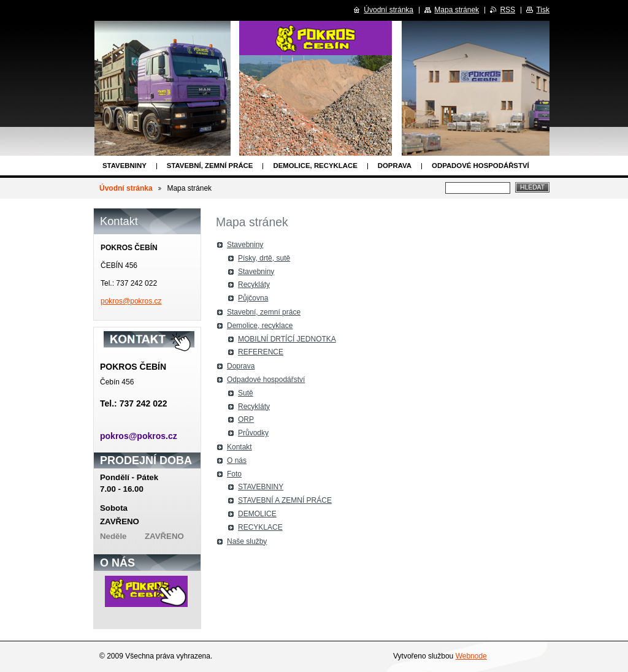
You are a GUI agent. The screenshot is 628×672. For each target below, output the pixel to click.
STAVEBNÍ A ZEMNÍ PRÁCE (285, 500)
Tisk (543, 10)
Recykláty (254, 284)
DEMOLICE (257, 514)
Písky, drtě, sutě (264, 258)
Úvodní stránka (126, 188)
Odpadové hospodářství (481, 166)
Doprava (395, 166)
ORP (246, 419)
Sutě (246, 393)
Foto (234, 474)
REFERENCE (261, 352)
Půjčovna (253, 298)
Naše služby (247, 541)
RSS (507, 10)
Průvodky (253, 433)
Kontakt (239, 447)
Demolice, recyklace (315, 166)
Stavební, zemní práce (210, 166)
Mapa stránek (457, 10)
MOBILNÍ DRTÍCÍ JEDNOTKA (287, 339)
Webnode (471, 656)
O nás (237, 460)
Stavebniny (124, 166)
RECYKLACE (260, 527)
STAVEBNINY (261, 487)
